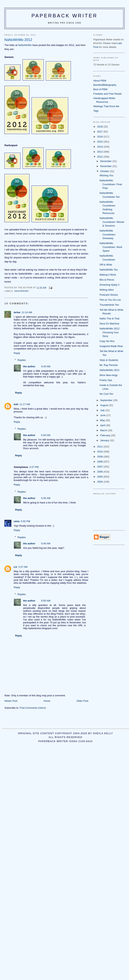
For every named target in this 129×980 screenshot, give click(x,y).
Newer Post (11, 701)
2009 (100, 457)
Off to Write (106, 265)
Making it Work (108, 275)
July (103, 410)
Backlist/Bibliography (105, 85)
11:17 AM (25, 404)
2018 (100, 127)
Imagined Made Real (111, 346)
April (103, 425)
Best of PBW (101, 89)
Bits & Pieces (107, 280)
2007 (100, 467)
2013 (100, 152)
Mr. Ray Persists (109, 365)
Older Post (82, 701)
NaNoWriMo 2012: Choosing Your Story (110, 332)
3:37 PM (34, 467)
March (104, 430)
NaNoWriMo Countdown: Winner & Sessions (112, 222)
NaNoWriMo (25, 45)
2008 (100, 462)
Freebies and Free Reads (108, 94)
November (106, 166)
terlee (17, 312)
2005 (100, 477)
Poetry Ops (106, 380)
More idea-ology (108, 375)
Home (47, 701)
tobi (16, 404)
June (103, 415)
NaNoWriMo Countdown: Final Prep (111, 184)
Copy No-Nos (107, 341)
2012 (100, 157)
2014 (100, 147)
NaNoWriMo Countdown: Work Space (111, 247)
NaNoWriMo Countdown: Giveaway (108, 234)
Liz (15, 567)
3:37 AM (23, 567)
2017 (100, 132)
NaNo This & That (109, 319)
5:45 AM (46, 498)
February (106, 435)
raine (17, 521)
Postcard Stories (109, 295)
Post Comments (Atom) (33, 708)
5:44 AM (46, 435)
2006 (100, 472)
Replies (22, 360)
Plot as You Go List (110, 300)
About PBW (100, 81)
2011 (100, 447)
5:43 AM (46, 366)
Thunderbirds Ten (109, 305)
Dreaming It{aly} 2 (109, 285)
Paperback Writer (65, 16)
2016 (100, 137)
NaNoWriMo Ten (109, 270)
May (103, 420)
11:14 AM (27, 312)
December (106, 161)
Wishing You (106, 175)
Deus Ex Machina (109, 324)
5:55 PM (25, 521)
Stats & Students (109, 360)
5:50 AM (46, 601)
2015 (100, 142)
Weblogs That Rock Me (106, 106)
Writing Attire (107, 290)
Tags (96, 111)
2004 (100, 482)
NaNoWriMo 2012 (109, 370)
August (104, 405)
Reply (17, 353)
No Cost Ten (106, 394)
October (105, 171)
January (105, 440)
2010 (100, 452)
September (107, 400)
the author (29, 366)
